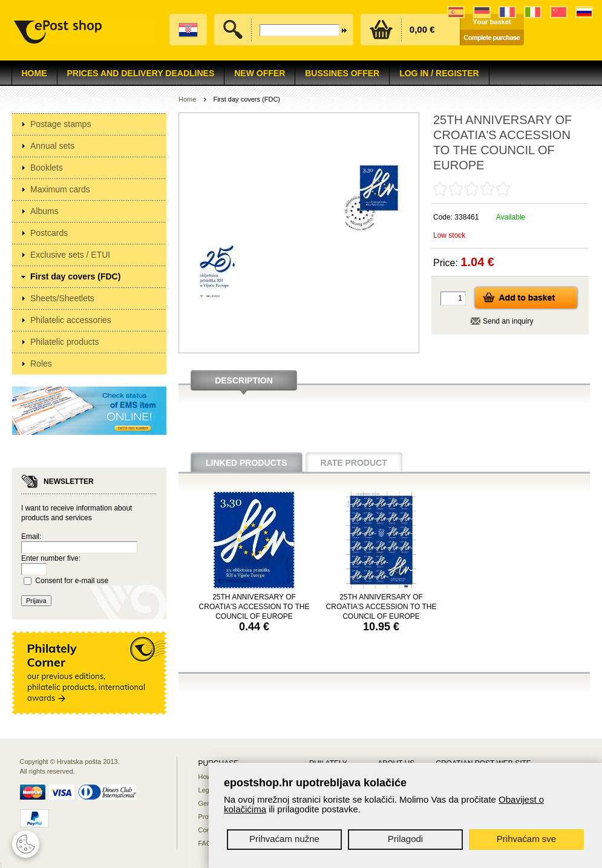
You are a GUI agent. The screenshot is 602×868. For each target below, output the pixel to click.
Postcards (49, 233)
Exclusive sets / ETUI (70, 255)
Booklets (47, 168)
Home (34, 73)
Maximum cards (60, 189)
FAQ (205, 843)
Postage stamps (61, 124)
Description (244, 380)
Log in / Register (439, 73)
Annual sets (52, 146)
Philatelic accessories (71, 320)
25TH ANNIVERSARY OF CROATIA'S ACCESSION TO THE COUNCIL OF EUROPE (254, 607)
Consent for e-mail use (72, 581)
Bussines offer (342, 73)
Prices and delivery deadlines (141, 73)
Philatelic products (65, 342)
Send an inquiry (508, 321)
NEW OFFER (260, 73)
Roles (41, 364)
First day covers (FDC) (75, 276)
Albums (44, 211)
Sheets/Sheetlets (62, 298)
